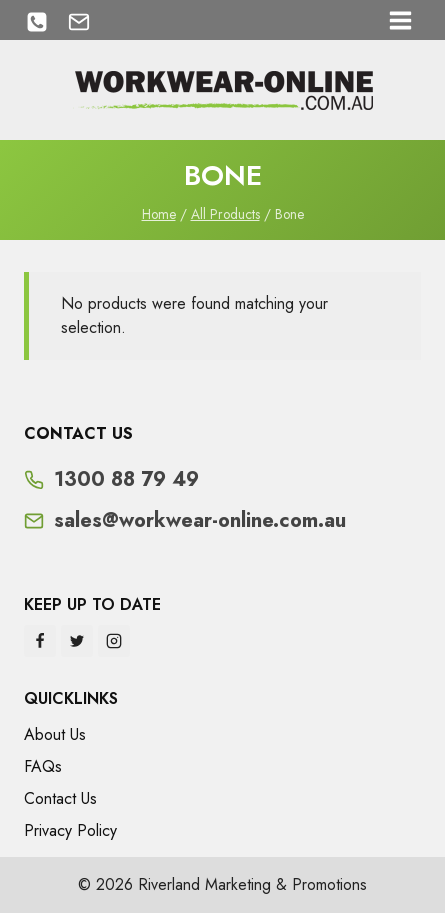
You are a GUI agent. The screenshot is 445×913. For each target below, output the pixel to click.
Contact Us (60, 798)
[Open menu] (400, 20)
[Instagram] (114, 641)
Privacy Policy (70, 830)
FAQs (43, 766)
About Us (55, 734)
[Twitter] (77, 641)
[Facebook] (40, 641)
